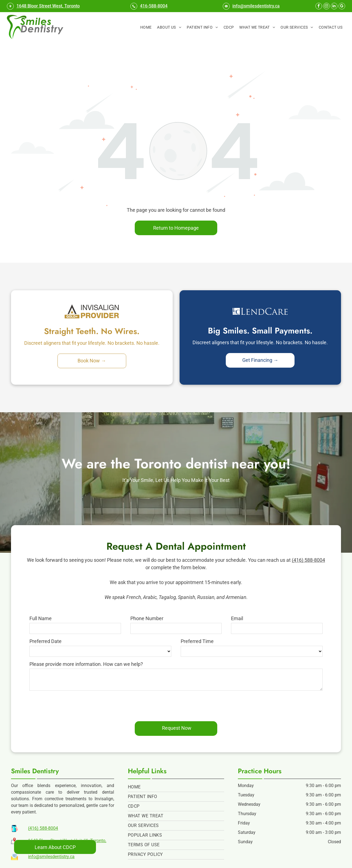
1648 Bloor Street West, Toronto (48, 6)
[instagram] (326, 7)
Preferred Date (46, 641)
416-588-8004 (154, 6)
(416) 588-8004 (308, 560)
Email (237, 618)
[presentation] (71, 705)
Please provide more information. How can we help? (86, 664)
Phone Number (147, 618)
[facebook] (319, 7)
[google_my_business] (342, 7)
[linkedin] (334, 7)
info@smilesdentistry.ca (256, 6)
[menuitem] (146, 27)
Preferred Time (197, 641)
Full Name (41, 618)
